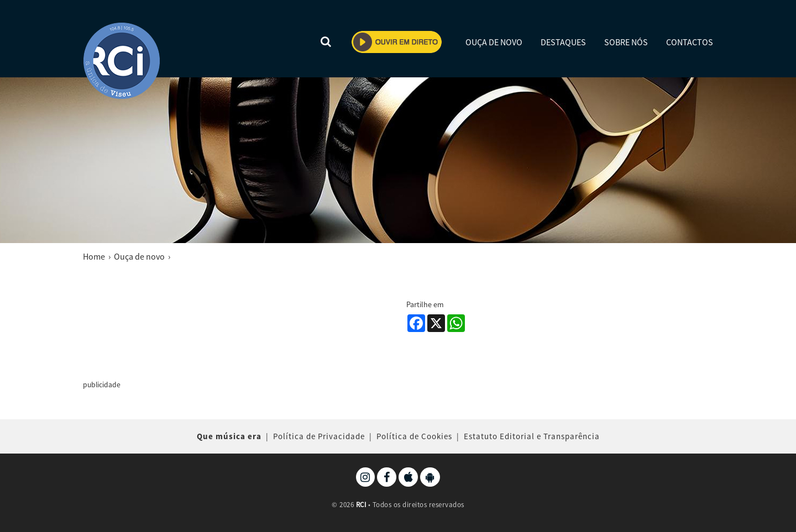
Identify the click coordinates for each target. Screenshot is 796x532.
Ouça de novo (139, 256)
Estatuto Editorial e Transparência (532, 436)
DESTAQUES (563, 42)
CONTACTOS (690, 42)
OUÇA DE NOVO (494, 42)
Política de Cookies (414, 436)
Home (94, 256)
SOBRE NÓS (626, 42)
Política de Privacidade (319, 436)
